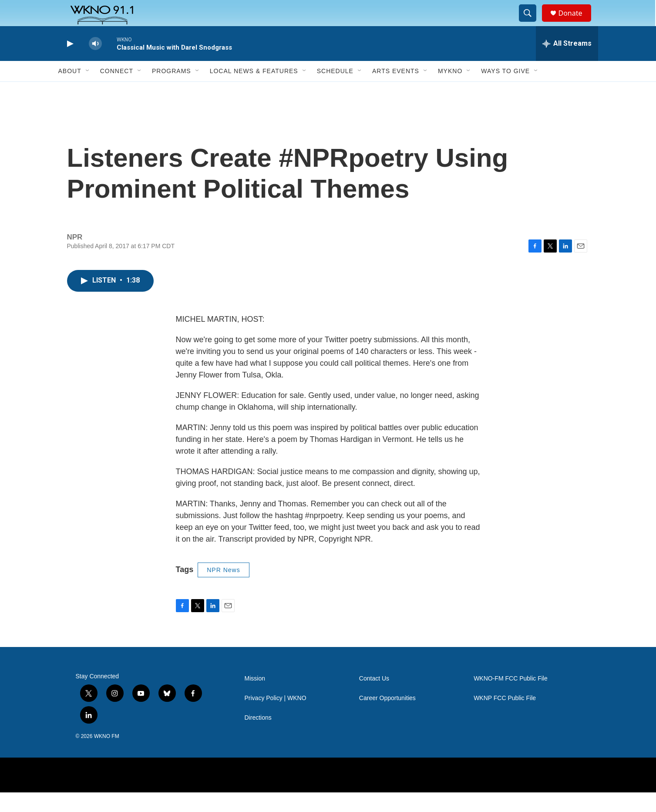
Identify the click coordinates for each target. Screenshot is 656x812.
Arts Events (396, 91)
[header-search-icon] (532, 23)
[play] (69, 63)
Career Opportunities (387, 718)
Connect (117, 91)
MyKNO (450, 91)
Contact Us (374, 698)
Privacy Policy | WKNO (276, 718)
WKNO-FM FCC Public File (511, 698)
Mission (255, 698)
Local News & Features (254, 91)
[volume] (95, 63)
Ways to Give (505, 91)
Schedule (335, 91)
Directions (258, 737)
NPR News (223, 590)
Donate (576, 23)
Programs (172, 91)
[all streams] (567, 63)
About (70, 91)
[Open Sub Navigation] (88, 91)
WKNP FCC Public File (505, 718)
